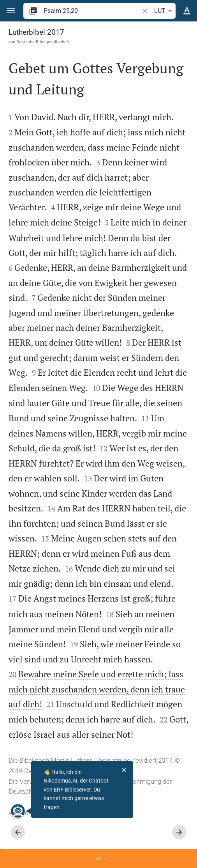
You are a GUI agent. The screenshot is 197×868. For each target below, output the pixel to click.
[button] (11, 11)
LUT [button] (164, 11)
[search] (92, 11)
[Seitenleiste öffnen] (98, 859)
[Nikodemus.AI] (18, 811)
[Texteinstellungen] (187, 11)
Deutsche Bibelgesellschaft (43, 42)
